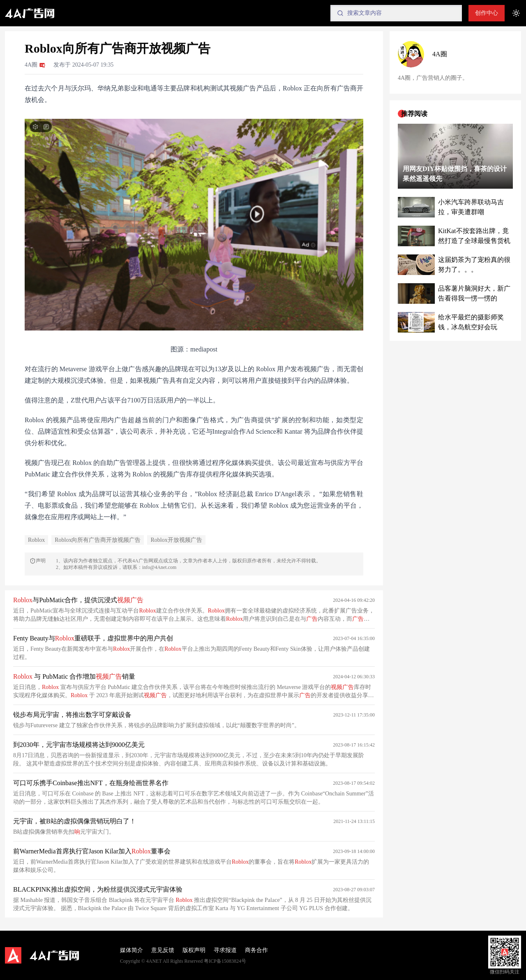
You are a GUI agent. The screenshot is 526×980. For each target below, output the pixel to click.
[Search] (396, 13)
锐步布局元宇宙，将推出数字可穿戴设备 (72, 715)
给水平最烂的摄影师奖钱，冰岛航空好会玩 (471, 322)
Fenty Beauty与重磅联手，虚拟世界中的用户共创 (93, 638)
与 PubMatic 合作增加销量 (74, 676)
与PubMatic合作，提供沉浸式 (78, 600)
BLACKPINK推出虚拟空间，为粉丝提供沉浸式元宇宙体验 (98, 889)
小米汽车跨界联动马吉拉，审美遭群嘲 (471, 207)
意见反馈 (163, 950)
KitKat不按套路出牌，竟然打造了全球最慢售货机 (474, 236)
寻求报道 (225, 950)
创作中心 (487, 13)
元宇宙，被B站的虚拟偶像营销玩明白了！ (75, 821)
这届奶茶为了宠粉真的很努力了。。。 (474, 265)
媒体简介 (131, 950)
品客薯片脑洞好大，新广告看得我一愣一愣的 (474, 293)
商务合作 (256, 950)
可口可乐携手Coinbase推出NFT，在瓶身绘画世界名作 (91, 783)
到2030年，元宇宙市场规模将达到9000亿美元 (79, 745)
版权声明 (194, 950)
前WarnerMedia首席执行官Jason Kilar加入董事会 (92, 851)
